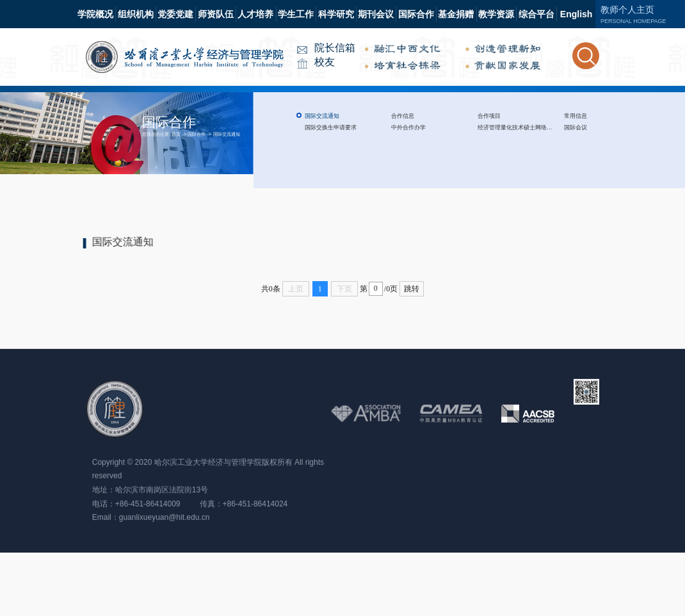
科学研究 (336, 14)
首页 (176, 134)
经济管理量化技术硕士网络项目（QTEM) (530, 127)
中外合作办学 (408, 127)
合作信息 (403, 116)
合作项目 (489, 116)
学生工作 (296, 14)
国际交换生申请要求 (331, 127)
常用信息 (576, 116)
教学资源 (496, 14)
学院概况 (95, 14)
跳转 (412, 289)
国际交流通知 (227, 134)
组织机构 (136, 14)
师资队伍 (216, 14)
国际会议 (576, 127)
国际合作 (416, 14)
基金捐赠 (456, 14)
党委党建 (175, 14)
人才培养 (255, 14)
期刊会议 (376, 14)
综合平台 (536, 14)
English (576, 14)
